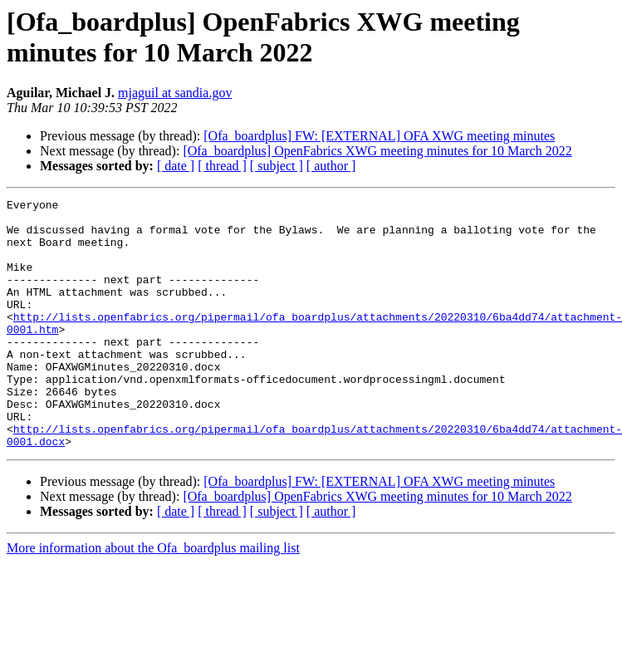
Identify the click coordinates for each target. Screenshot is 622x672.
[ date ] (176, 166)
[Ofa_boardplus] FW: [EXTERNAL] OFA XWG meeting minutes (379, 136)
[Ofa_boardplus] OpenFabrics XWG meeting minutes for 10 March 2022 (377, 151)
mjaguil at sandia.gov (175, 93)
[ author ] (331, 166)
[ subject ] (277, 166)
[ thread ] (222, 166)
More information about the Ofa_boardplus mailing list (153, 598)
